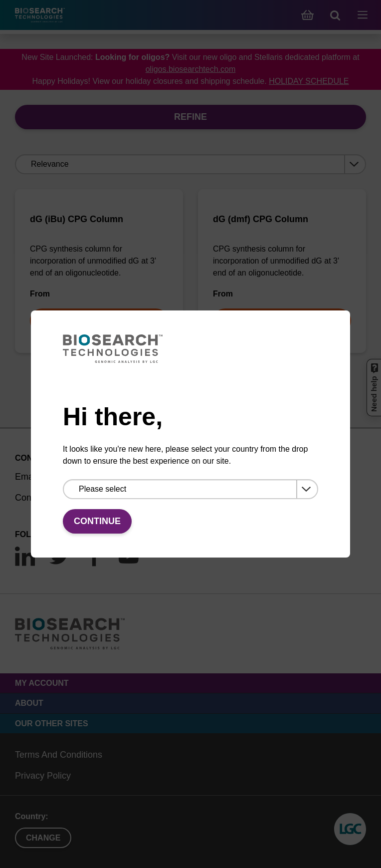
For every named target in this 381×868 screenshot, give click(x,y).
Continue (97, 521)
